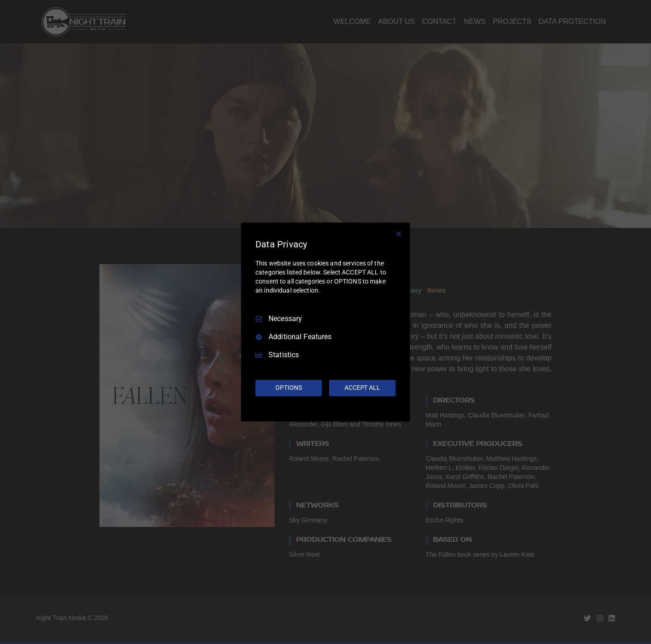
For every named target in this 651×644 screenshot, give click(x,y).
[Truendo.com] (325, 409)
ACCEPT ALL (362, 388)
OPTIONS (288, 388)
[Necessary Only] (399, 234)
